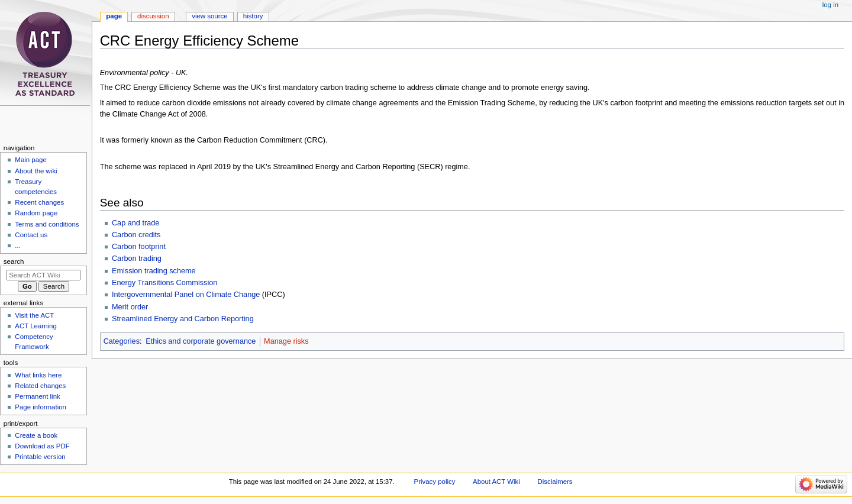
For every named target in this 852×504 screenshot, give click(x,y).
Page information (41, 407)
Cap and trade (135, 223)
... (18, 245)
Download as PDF (42, 446)
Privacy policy (435, 482)
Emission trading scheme (154, 271)
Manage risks (286, 341)
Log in (830, 5)
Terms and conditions (47, 224)
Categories (122, 341)
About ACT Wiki (496, 482)
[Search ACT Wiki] (43, 275)
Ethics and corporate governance (201, 341)
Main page (31, 160)
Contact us (31, 235)
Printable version (40, 457)
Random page (36, 213)
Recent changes (39, 202)
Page (114, 16)
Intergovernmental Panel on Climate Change (186, 295)
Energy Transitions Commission (164, 283)
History (253, 16)
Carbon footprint (139, 247)
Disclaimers (555, 482)
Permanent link (37, 396)
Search (14, 261)
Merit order (130, 307)
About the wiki (36, 171)
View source (209, 16)
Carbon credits (136, 235)
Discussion (153, 16)
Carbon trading (137, 259)
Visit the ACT (34, 315)
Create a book (36, 435)
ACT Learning (35, 326)
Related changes (40, 386)
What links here (38, 375)
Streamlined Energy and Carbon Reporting (183, 319)
